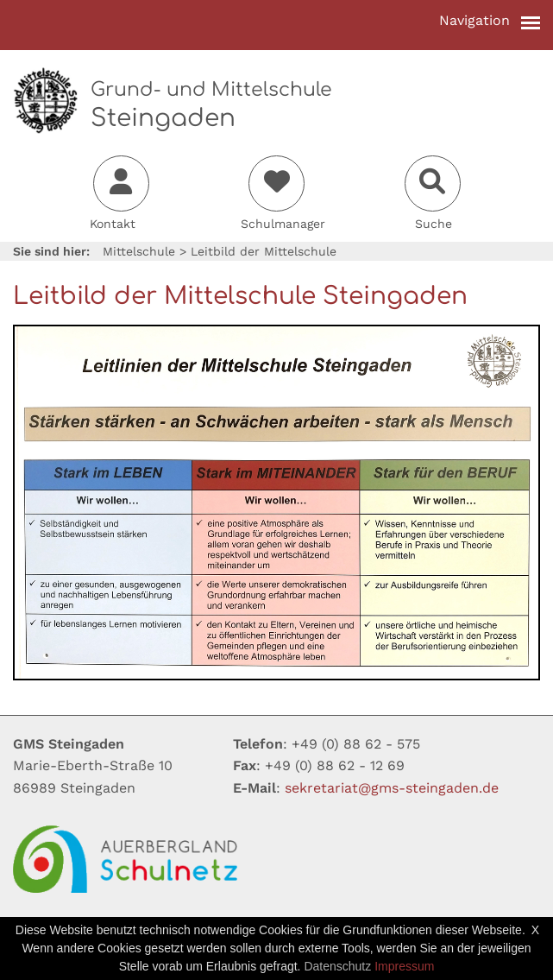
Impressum (404, 966)
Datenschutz (337, 966)
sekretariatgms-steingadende (392, 788)
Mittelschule (139, 251)
